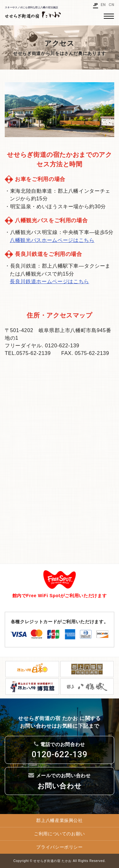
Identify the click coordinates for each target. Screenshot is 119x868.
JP (96, 5)
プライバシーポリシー (60, 847)
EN (103, 5)
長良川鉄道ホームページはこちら (50, 281)
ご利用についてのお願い (60, 834)
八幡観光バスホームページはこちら (52, 240)
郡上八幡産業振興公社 (60, 820)
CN (112, 5)
